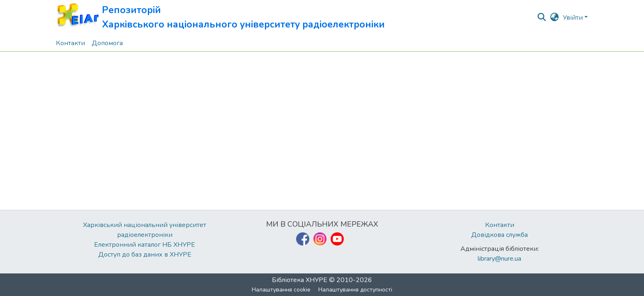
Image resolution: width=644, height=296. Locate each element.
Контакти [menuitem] (70, 43)
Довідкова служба (499, 235)
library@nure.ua (499, 259)
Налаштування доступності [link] (355, 290)
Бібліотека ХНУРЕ (300, 280)
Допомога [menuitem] (107, 43)
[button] (220, 17)
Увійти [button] (574, 18)
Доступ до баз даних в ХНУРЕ (145, 255)
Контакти (500, 225)
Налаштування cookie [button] (281, 290)
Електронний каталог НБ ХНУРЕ (145, 245)
